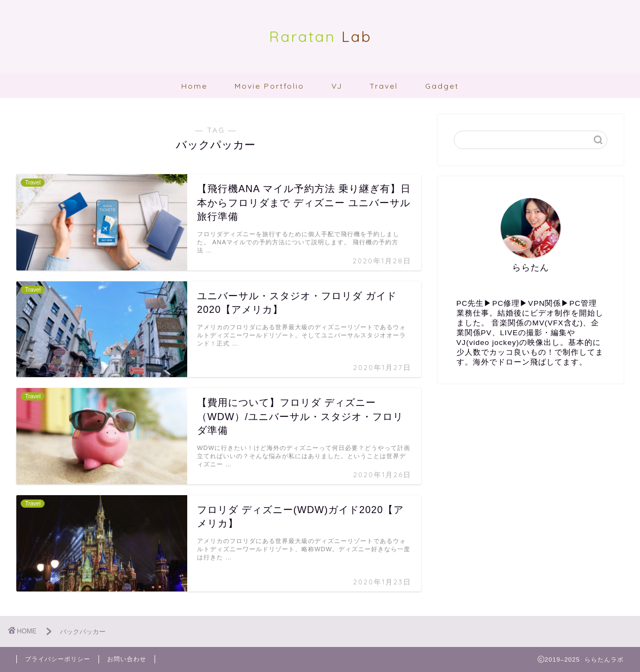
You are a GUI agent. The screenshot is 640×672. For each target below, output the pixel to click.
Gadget (442, 86)
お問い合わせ (127, 659)
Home (194, 86)
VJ (337, 86)
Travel (384, 86)
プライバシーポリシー (58, 659)
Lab (320, 36)
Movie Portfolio (269, 86)
